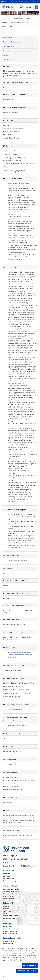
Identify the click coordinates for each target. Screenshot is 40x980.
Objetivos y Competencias (12, 42)
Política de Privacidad (16, 960)
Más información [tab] (9, 60)
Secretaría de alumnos (11, 891)
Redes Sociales (8, 899)
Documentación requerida (16, 725)
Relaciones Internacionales (12, 894)
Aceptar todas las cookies (27, 971)
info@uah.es (30, 866)
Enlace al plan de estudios (16, 561)
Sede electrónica (22, 2)
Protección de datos (10, 933)
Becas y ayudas (9, 944)
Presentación (7, 38)
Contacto (6, 876)
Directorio (7, 874)
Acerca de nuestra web (11, 929)
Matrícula (6, 55)
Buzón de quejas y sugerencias (14, 881)
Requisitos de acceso (15, 710)
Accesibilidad (8, 926)
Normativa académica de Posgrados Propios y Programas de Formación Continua (20, 655)
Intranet (6, 909)
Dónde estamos (9, 878)
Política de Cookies (26, 958)
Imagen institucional (10, 931)
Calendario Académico (11, 918)
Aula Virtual (7, 911)
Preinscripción (8, 51)
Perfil (4, 2)
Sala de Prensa (8, 896)
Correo (6, 913)
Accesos (11, 2)
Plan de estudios (8, 46)
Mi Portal (6, 906)
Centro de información (11, 889)
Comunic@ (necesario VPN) (13, 916)
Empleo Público (8, 941)
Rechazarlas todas (30, 965)
